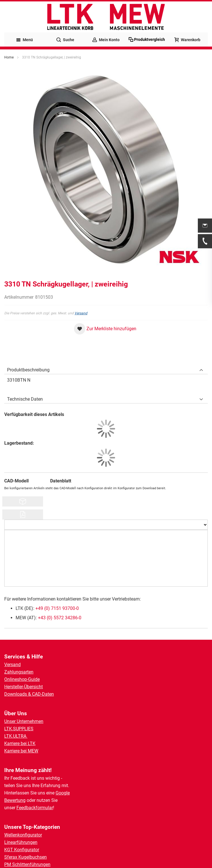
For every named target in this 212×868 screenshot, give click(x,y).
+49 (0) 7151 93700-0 (57, 608)
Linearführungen (21, 842)
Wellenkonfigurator (23, 835)
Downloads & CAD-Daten (29, 694)
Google (63, 793)
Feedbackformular (35, 808)
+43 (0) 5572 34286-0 (60, 618)
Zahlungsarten (19, 672)
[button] (105, 329)
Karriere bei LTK (20, 743)
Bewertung (15, 800)
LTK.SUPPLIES (19, 729)
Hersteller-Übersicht (24, 687)
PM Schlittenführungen (27, 864)
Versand (81, 313)
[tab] (106, 369)
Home (9, 57)
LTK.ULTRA (16, 736)
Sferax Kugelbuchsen (26, 857)
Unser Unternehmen (24, 721)
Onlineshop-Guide (22, 679)
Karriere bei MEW (21, 751)
